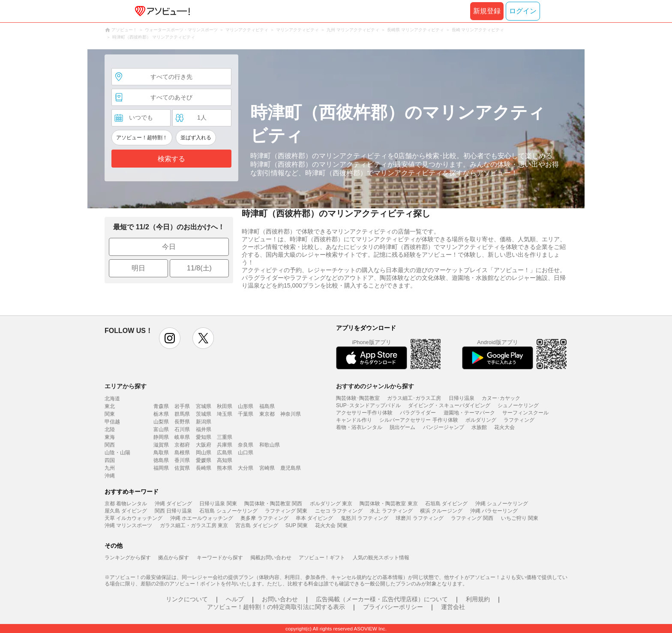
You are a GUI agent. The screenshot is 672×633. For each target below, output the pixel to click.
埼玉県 (225, 414)
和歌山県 (270, 445)
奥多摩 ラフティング (264, 518)
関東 (110, 414)
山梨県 (161, 422)
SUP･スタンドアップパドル (368, 405)
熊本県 (225, 468)
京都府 (182, 445)
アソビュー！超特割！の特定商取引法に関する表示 (276, 607)
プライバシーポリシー (393, 607)
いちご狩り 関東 (520, 518)
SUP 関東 (297, 525)
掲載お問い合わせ (271, 558)
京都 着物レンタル (126, 504)
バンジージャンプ (444, 427)
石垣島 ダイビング (446, 504)
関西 (110, 445)
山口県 (246, 453)
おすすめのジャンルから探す (375, 386)
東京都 (267, 414)
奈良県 (246, 445)
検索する (171, 159)
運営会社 (453, 607)
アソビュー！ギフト (322, 558)
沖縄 (110, 476)
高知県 (225, 460)
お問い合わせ (280, 599)
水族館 (479, 427)
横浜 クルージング (441, 511)
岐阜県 (182, 437)
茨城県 (204, 414)
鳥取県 (161, 453)
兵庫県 (225, 445)
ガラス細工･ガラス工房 (414, 398)
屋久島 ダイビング (126, 511)
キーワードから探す (220, 558)
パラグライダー (418, 413)
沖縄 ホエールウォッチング (202, 518)
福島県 (267, 406)
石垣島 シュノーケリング (228, 511)
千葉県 (246, 414)
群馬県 (182, 414)
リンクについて (187, 599)
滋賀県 (161, 445)
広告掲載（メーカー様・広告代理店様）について (382, 599)
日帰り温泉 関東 (218, 504)
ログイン (523, 11)
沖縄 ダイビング (173, 504)
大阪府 (204, 445)
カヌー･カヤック (501, 398)
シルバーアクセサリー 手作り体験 (418, 420)
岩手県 (182, 406)
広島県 (225, 453)
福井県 (204, 429)
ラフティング (519, 420)
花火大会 (504, 427)
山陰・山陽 (117, 453)
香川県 (182, 460)
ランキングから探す (128, 558)
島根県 (182, 453)
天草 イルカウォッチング (133, 518)
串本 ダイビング (314, 518)
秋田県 (225, 406)
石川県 (182, 429)
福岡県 (161, 468)
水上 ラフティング (391, 511)
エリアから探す (126, 386)
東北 (110, 406)
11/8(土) (199, 268)
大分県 (246, 468)
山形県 (246, 406)
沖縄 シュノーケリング (502, 504)
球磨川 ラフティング (419, 518)
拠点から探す (174, 558)
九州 (110, 468)
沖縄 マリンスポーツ (128, 525)
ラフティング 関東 (286, 511)
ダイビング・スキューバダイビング (449, 405)
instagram (170, 338)
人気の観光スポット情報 (381, 558)
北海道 (112, 399)
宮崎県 (267, 468)
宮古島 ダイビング (256, 525)
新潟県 (204, 422)
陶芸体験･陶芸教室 (358, 398)
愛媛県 (204, 460)
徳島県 (161, 460)
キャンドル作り (354, 420)
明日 (138, 268)
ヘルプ (235, 599)
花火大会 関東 (331, 525)
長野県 (182, 422)
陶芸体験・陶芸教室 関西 (273, 504)
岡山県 (204, 453)
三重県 (225, 437)
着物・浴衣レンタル (359, 427)
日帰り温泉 (462, 398)
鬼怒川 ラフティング (364, 518)
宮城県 (204, 406)
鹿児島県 (291, 468)
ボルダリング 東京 (331, 504)
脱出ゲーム (402, 427)
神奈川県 (291, 414)
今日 (169, 247)
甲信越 (112, 422)
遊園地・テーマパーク (469, 413)
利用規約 (478, 599)
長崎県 (204, 468)
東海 (110, 437)
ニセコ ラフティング (339, 511)
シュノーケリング (518, 405)
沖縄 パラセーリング (494, 511)
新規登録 (487, 11)
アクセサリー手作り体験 (364, 413)
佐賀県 (182, 468)
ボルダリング (481, 420)
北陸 (110, 429)
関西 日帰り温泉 (173, 511)
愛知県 (204, 437)
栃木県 (161, 414)
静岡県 (161, 437)
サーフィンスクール (525, 413)
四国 (110, 460)
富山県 (161, 429)
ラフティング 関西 (472, 518)
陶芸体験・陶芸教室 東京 (388, 504)
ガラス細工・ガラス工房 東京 (194, 525)
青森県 (161, 406)
